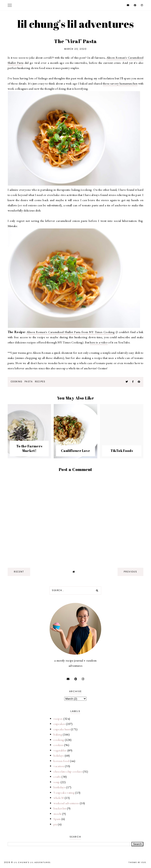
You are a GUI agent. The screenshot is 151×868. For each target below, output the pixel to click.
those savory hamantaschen (120, 83)
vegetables (60, 750)
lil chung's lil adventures (76, 24)
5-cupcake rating (64, 793)
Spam (57, 819)
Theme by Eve (137, 862)
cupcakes (59, 724)
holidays (59, 755)
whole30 (59, 798)
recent (19, 572)
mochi (58, 814)
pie (55, 824)
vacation (59, 766)
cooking (17, 382)
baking (58, 734)
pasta (29, 382)
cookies (58, 745)
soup (57, 782)
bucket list (60, 808)
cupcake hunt (62, 729)
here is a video (99, 342)
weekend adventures (66, 803)
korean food (61, 761)
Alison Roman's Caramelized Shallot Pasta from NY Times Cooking (71, 332)
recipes (40, 382)
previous (130, 572)
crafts (57, 777)
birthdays (59, 787)
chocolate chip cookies (68, 771)
